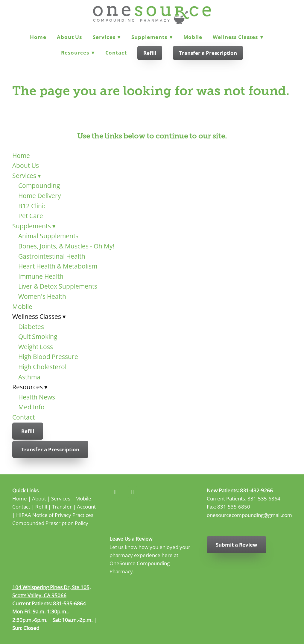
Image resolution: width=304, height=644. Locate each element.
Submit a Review (237, 545)
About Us (69, 37)
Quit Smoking (38, 337)
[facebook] (115, 492)
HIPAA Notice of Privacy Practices (55, 515)
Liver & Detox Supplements (58, 286)
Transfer (62, 506)
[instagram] (133, 492)
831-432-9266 (256, 490)
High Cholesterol (42, 367)
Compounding (39, 185)
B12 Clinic (32, 206)
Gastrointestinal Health (52, 256)
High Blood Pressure (48, 357)
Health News (37, 397)
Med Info (31, 407)
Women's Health (42, 296)
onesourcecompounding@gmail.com (249, 515)
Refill (150, 53)
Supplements (152, 37)
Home (38, 37)
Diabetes (31, 327)
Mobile (193, 37)
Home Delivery (40, 196)
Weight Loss (36, 347)
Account (86, 506)
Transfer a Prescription (208, 53)
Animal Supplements (48, 236)
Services (107, 37)
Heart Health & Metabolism (58, 266)
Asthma (29, 377)
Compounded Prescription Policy (50, 523)
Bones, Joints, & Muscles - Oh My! (66, 246)
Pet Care (31, 216)
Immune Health (41, 276)
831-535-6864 (264, 498)
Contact (116, 53)
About (39, 498)
